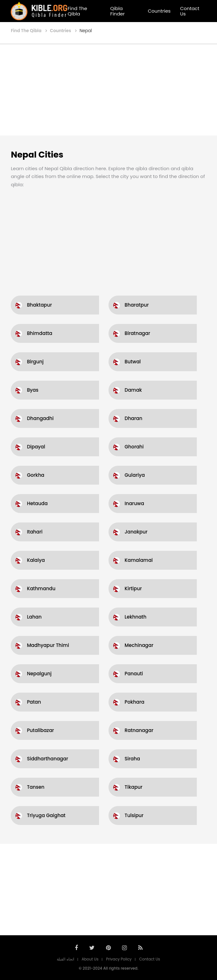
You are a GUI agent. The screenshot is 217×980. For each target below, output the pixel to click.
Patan (34, 702)
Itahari (35, 532)
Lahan (34, 617)
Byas (32, 390)
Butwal (133, 362)
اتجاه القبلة (65, 959)
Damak (133, 390)
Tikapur (134, 787)
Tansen (35, 787)
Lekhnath (135, 617)
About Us (90, 959)
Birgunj (35, 362)
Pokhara (135, 702)
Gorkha (35, 475)
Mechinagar (139, 645)
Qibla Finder (118, 11)
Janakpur (136, 532)
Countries (159, 11)
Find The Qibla (77, 11)
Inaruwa (134, 503)
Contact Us (190, 11)
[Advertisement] (108, 90)
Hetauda (37, 503)
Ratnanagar (139, 730)
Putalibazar (40, 730)
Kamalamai (139, 560)
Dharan (133, 418)
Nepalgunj (39, 674)
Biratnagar (137, 333)
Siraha (132, 759)
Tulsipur (134, 815)
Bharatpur (137, 305)
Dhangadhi (40, 418)
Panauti (134, 674)
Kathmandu (41, 588)
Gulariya (135, 475)
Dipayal (36, 447)
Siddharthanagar (47, 759)
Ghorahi (134, 447)
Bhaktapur (39, 305)
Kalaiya (36, 560)
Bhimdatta (39, 333)
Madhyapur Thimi (48, 645)
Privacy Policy (119, 959)
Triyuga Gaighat (46, 815)
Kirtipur (133, 588)
